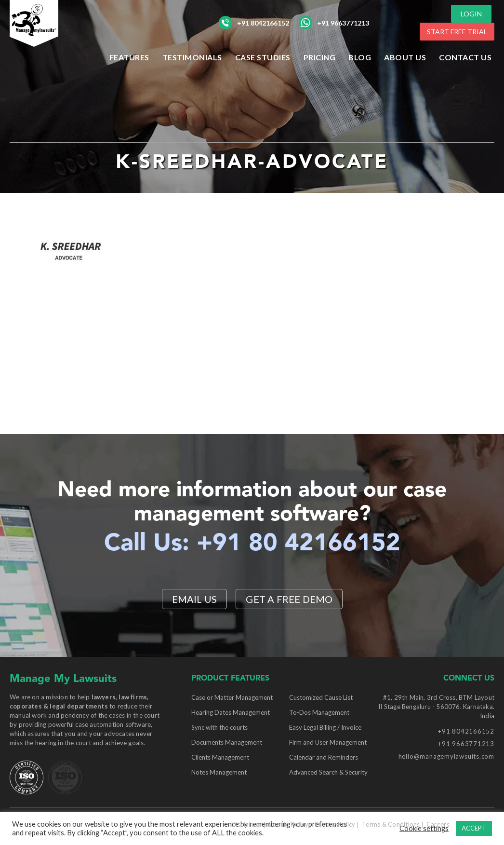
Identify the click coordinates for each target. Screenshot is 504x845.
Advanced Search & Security (328, 772)
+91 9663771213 (334, 23)
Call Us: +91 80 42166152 (252, 544)
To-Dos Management (319, 712)
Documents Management (227, 742)
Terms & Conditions (391, 824)
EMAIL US (195, 599)
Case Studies (263, 57)
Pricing (320, 57)
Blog (360, 57)
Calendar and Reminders (324, 757)
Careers (438, 824)
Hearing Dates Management (231, 712)
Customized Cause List (321, 697)
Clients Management (220, 757)
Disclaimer (247, 824)
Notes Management (219, 772)
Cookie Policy (288, 824)
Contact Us (465, 57)
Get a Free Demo (289, 599)
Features (129, 57)
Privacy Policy (335, 824)
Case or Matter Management (232, 697)
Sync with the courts (219, 727)
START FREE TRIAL (457, 32)
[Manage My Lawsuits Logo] (53, 41)
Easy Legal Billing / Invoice (325, 727)
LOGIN (471, 14)
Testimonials (192, 57)
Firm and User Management (328, 742)
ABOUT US (405, 57)
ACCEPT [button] (474, 828)
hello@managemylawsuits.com (446, 756)
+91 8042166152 (254, 23)
